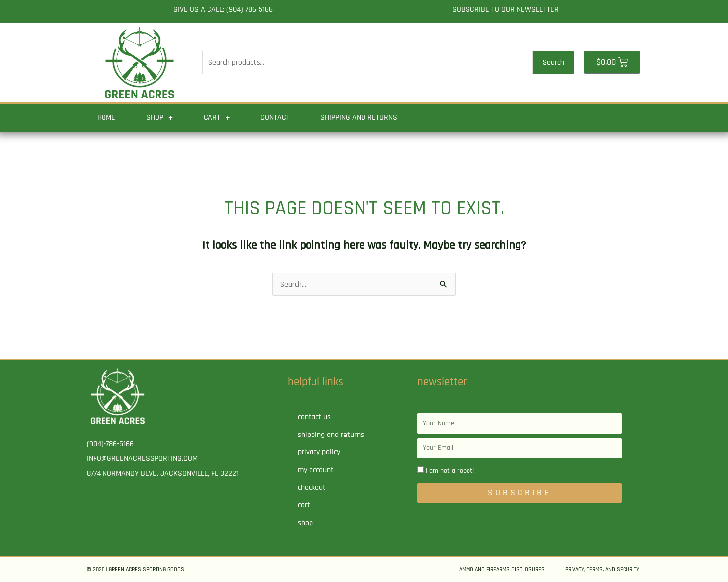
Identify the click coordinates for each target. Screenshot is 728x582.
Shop (159, 118)
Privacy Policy (319, 452)
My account (316, 470)
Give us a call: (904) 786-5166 (223, 10)
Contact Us (314, 417)
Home (106, 118)
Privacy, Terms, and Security (602, 569)
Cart (217, 118)
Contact (275, 118)
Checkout (312, 488)
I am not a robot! (450, 471)
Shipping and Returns (359, 118)
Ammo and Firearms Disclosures (502, 569)
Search (553, 63)
